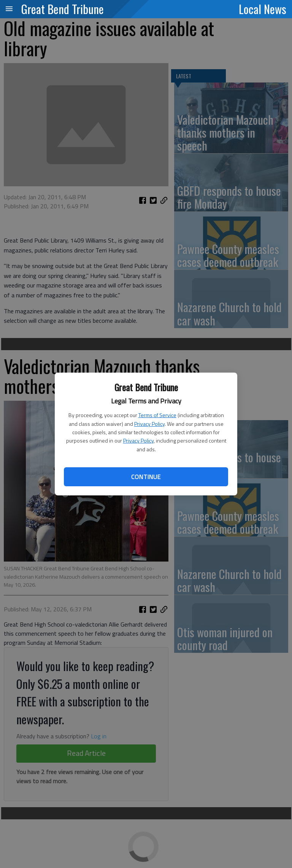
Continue (146, 477)
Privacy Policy (149, 424)
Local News (263, 9)
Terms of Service (157, 415)
